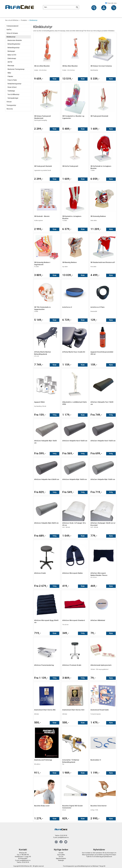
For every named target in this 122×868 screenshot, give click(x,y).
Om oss (61, 857)
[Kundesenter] (94, 8)
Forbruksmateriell (12, 26)
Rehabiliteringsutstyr (14, 84)
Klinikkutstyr (33, 20)
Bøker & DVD (12, 55)
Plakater (10, 76)
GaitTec (9, 30)
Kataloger (61, 860)
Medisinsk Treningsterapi (16, 69)
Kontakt (61, 853)
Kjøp (55, 79)
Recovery (10, 109)
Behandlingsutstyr (14, 48)
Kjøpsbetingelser (61, 858)
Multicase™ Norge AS (99, 866)
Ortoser (9, 102)
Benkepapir (11, 51)
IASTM (10, 62)
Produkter (24, 20)
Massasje (11, 66)
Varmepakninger (13, 98)
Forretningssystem (69, 866)
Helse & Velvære (12, 33)
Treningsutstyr (11, 105)
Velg (55, 415)
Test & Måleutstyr (13, 94)
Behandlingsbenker (14, 44)
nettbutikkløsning (82, 866)
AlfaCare (16, 20)
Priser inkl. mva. (111, 3)
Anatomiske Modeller (15, 40)
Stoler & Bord (12, 87)
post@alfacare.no (63, 837)
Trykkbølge (11, 91)
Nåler (9, 73)
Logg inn (104, 8)
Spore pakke (61, 855)
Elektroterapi (12, 58)
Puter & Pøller (12, 80)
